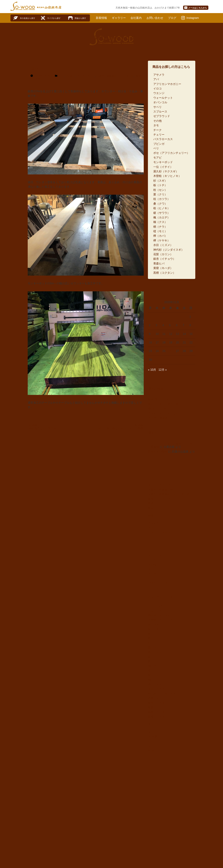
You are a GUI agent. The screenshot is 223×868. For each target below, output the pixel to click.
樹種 (151, 516)
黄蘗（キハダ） (163, 268)
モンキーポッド (86, 76)
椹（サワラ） (162, 213)
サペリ (157, 107)
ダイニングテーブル (160, 485)
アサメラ (159, 75)
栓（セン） (160, 190)
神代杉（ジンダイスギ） (169, 250)
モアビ (157, 158)
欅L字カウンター (158, 409)
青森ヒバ (159, 263)
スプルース (160, 112)
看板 (151, 503)
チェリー (159, 135)
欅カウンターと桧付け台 (163, 404)
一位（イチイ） (163, 167)
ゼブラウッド (162, 116)
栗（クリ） (160, 194)
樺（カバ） (160, 236)
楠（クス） (160, 222)
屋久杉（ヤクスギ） (166, 171)
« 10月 (152, 370)
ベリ (156, 148)
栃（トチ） (160, 185)
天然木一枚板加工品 (160, 490)
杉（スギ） (160, 181)
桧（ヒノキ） (162, 208)
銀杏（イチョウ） (164, 259)
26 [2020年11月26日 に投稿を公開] (171, 351)
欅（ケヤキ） (162, 240)
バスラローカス (163, 139)
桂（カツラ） (162, 199)
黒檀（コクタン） (164, 273)
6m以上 (71, 76)
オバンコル (160, 102)
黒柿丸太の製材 (158, 452)
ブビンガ (159, 144)
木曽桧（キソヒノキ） (167, 176)
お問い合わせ (155, 18)
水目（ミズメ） (163, 245)
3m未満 (153, 737)
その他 (157, 121)
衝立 (151, 508)
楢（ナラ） (160, 227)
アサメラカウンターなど (163, 413)
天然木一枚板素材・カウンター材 (115, 76)
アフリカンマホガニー (167, 84)
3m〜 (151, 732)
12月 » (163, 370)
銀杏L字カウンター (160, 399)
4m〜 (151, 741)
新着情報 (101, 18)
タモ (156, 125)
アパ (156, 79)
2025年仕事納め (158, 418)
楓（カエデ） (162, 217)
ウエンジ (159, 93)
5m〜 (61, 76)
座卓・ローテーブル (160, 499)
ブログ (172, 18)
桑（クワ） (160, 204)
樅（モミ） (160, 231)
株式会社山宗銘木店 (49, 7)
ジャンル (153, 477)
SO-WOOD (23, 6)
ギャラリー (119, 18)
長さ (151, 724)
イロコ (157, 89)
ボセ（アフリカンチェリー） (171, 153)
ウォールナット (163, 98)
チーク (157, 130)
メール (195, 8)
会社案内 (136, 18)
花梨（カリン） (163, 254)
